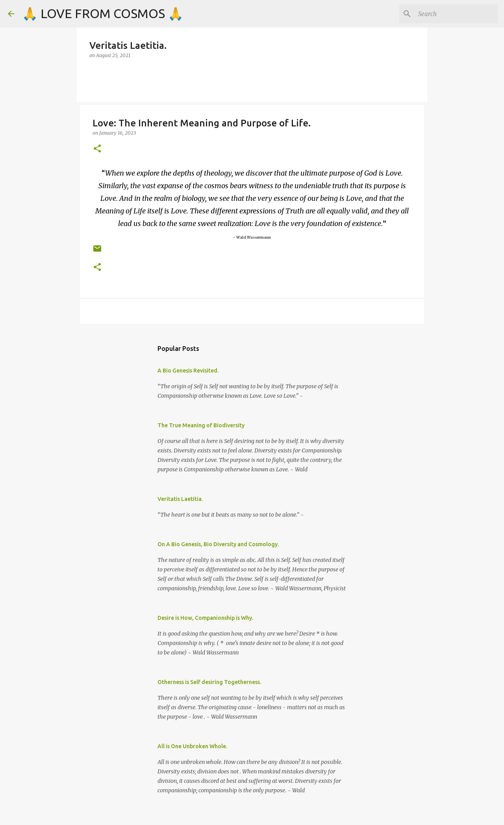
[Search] (456, 14)
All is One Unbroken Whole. (192, 746)
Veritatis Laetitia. (180, 499)
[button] (97, 149)
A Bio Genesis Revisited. (188, 371)
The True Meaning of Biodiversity (201, 425)
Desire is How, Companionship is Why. (205, 618)
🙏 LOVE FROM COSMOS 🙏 (103, 13)
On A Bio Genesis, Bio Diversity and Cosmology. (218, 544)
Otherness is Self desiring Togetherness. (209, 682)
